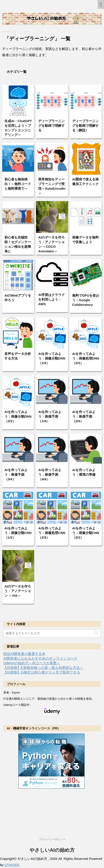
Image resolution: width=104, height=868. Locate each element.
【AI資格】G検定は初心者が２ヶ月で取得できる (42, 672)
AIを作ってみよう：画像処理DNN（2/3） (86, 358)
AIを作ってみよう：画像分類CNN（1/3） (18, 533)
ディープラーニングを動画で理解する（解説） (85, 126)
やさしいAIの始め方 (52, 850)
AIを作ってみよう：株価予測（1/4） (50, 416)
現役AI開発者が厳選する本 (24, 654)
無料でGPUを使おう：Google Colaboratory (86, 300)
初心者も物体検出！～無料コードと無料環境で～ (18, 184)
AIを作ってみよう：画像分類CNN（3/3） (86, 533)
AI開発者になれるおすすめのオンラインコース (40, 658)
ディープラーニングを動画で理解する (51, 126)
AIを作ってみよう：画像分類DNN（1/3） (52, 358)
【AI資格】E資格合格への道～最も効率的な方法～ (43, 668)
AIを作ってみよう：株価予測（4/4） (50, 474)
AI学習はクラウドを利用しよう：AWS (51, 299)
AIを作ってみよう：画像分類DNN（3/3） (18, 416)
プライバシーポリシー (52, 839)
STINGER (12, 865)
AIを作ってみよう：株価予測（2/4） (84, 416)
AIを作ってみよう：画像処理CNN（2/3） (52, 533)
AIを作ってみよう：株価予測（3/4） (16, 474)
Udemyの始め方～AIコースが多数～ (32, 663)
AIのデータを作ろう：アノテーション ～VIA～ (18, 591)
